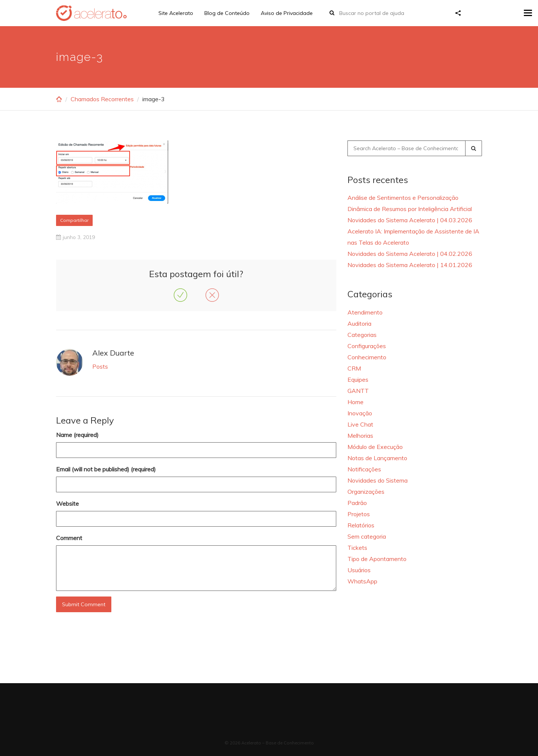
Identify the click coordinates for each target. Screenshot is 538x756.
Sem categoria (367, 536)
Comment (69, 538)
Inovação (360, 413)
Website (67, 504)
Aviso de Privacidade (287, 13)
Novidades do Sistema (378, 480)
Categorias (362, 335)
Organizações (366, 492)
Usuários (359, 570)
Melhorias (360, 436)
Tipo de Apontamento (377, 559)
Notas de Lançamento (377, 458)
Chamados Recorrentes (102, 99)
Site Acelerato (176, 13)
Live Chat (360, 424)
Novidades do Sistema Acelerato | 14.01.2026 (410, 265)
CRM (354, 368)
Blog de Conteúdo (227, 13)
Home (355, 402)
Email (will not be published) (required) (106, 469)
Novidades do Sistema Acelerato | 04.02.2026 (410, 254)
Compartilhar (74, 220)
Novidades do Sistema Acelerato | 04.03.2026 (410, 220)
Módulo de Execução (375, 447)
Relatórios (361, 525)
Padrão (357, 503)
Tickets (357, 548)
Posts (100, 366)
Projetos (359, 514)
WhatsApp (362, 581)
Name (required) (77, 435)
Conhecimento (367, 357)
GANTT (358, 391)
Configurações (367, 346)
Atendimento (365, 312)
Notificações (364, 469)
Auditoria (359, 323)
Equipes (358, 379)
